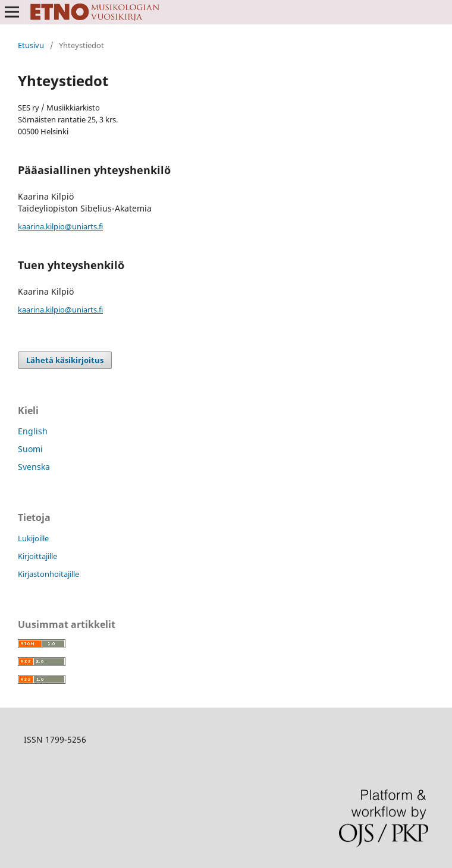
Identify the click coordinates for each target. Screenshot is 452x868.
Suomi (30, 449)
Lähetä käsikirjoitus (65, 360)
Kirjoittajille (37, 556)
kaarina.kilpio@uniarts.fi (60, 226)
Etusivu (31, 45)
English (33, 431)
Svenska (34, 467)
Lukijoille (33, 538)
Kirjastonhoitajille (48, 574)
